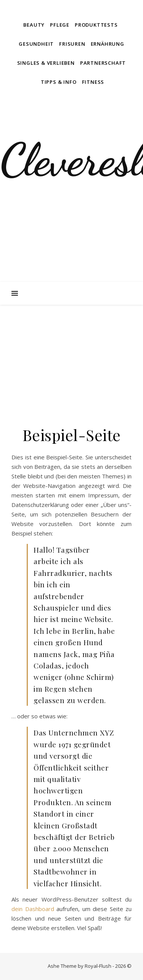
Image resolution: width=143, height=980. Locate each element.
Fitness (93, 82)
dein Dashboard (33, 909)
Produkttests (96, 25)
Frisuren (72, 44)
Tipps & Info (59, 82)
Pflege (60, 25)
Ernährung (108, 44)
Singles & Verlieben (46, 63)
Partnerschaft (103, 63)
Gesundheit (36, 44)
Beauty (34, 25)
